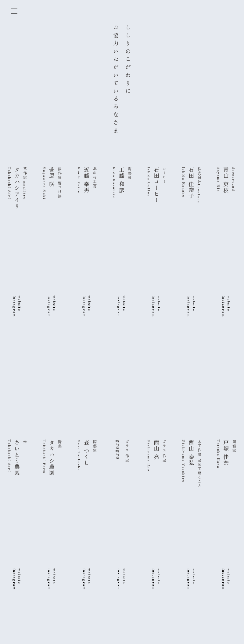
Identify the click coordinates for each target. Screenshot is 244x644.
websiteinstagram (227, 306)
